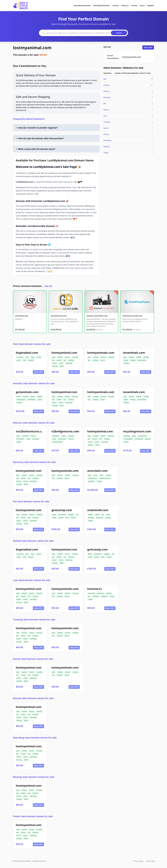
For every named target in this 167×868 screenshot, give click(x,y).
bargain (31, 360)
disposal (148, 439)
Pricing (134, 5)
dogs (33, 357)
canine (19, 360)
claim (101, 475)
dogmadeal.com (27, 353)
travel (95, 475)
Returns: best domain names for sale (34, 423)
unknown (96, 596)
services (103, 357)
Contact (116, 5)
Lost (105, 116)
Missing (106, 146)
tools (18, 436)
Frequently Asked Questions (29, 119)
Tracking (107, 122)
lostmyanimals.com (101, 353)
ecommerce (20, 439)
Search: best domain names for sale (33, 659)
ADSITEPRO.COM (22, 316)
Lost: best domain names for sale (32, 580)
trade (54, 439)
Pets (105, 79)
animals (60, 357)
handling (91, 518)
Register (151, 5)
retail (28, 439)
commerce (20, 357)
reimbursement (105, 478)
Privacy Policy (138, 861)
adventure (100, 593)
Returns (107, 91)
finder (62, 366)
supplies (71, 515)
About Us (125, 5)
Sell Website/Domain (101, 5)
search (54, 363)
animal (39, 357)
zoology (146, 357)
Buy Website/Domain (82, 5)
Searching (107, 140)
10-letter (126, 363)
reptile (97, 515)
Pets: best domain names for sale (32, 344)
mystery (109, 593)
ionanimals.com (134, 353)
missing (55, 366)
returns (67, 357)
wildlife (139, 357)
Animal (106, 110)
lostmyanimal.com (32, 48)
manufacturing (57, 442)
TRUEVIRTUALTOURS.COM (132, 316)
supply (19, 442)
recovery (75, 357)
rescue (61, 363)
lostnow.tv (94, 589)
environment (142, 436)
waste (134, 436)
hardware (25, 436)
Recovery (107, 97)
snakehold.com (98, 510)
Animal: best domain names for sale (33, 541)
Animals (107, 85)
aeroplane (91, 481)
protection (100, 518)
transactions (62, 439)
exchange (36, 439)
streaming (91, 593)
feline (54, 515)
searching (69, 363)
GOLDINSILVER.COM (59, 316)
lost (65, 360)
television (104, 596)
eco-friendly (31, 400)
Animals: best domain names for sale (34, 383)
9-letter (99, 481)
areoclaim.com (97, 471)
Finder (106, 153)
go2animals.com (27, 392)
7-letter (90, 599)
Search (106, 128)
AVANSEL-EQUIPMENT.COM (97, 316)
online (19, 397)
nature (126, 360)
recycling (127, 436)
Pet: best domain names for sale (31, 501)
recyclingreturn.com (137, 431)
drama (112, 596)
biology (133, 360)
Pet (105, 104)
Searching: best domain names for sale (35, 738)
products (71, 436)
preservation (142, 360)
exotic (108, 515)
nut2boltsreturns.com (31, 431)
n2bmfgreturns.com (65, 431)
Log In (142, 5)
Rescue (106, 134)
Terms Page (150, 861)
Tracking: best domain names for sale (34, 620)
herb (67, 518)
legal (90, 475)
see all (48, 286)
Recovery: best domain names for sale (34, 462)
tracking (71, 360)
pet (53, 360)
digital (33, 397)
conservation (21, 400)
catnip (54, 518)
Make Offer (148, 47)
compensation (93, 478)
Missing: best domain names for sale (34, 777)
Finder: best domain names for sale (33, 816)
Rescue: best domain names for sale (33, 698)
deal (25, 360)
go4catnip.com (62, 510)
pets (27, 357)
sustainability (128, 439)
